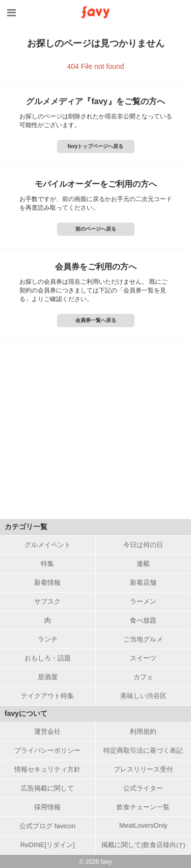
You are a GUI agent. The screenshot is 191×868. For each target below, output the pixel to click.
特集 (47, 564)
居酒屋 (48, 677)
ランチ (48, 639)
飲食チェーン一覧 (143, 807)
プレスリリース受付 (143, 769)
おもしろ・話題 (48, 658)
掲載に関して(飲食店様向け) (143, 845)
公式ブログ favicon (47, 826)
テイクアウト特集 (47, 696)
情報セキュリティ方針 (47, 769)
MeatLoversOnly (143, 825)
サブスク (47, 601)
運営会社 (47, 731)
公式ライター (143, 788)
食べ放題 (143, 620)
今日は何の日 (143, 545)
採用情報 (47, 807)
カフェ (143, 677)
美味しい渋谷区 (143, 696)
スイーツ (143, 658)
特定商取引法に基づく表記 (143, 750)
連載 (143, 564)
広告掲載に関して (47, 788)
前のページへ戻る (96, 229)
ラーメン (143, 601)
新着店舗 (143, 582)
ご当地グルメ (143, 639)
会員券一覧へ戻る (96, 320)
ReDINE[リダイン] (48, 845)
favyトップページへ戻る (95, 146)
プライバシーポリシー (47, 750)
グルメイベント (48, 545)
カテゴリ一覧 (26, 527)
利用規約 (143, 731)
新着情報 (47, 582)
